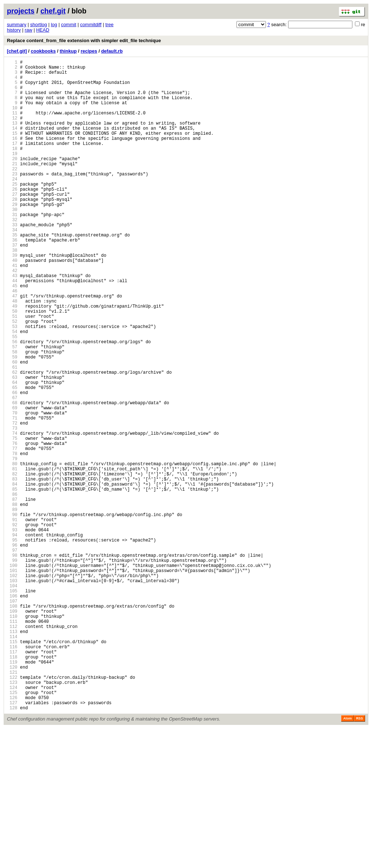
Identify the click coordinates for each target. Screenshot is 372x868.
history (14, 30)
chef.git (53, 11)
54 (12, 390)
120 (12, 798)
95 (12, 643)
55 (12, 396)
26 (12, 217)
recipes (89, 51)
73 (12, 508)
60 (12, 427)
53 (12, 384)
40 (12, 304)
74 (12, 514)
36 (12, 279)
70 (12, 489)
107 (12, 717)
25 (12, 211)
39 (12, 298)
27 (12, 224)
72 (12, 501)
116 (12, 773)
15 (12, 149)
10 (12, 119)
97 (12, 656)
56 (12, 403)
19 (12, 174)
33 (12, 261)
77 (12, 532)
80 (12, 551)
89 (12, 606)
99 (12, 668)
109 (12, 730)
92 (12, 625)
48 (12, 353)
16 (12, 156)
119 (12, 792)
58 (12, 415)
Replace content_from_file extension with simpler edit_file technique (84, 40)
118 (12, 785)
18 (12, 168)
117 (12, 779)
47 (12, 347)
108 (12, 724)
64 (12, 452)
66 (12, 464)
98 (12, 662)
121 (12, 804)
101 (12, 680)
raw (29, 30)
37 (12, 285)
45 (12, 335)
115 (12, 767)
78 (12, 538)
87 (12, 594)
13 (12, 137)
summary (17, 25)
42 (12, 316)
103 (12, 693)
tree (109, 25)
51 (12, 372)
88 (12, 600)
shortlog (39, 25)
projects (21, 11)
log (54, 25)
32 (12, 254)
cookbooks (43, 51)
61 (12, 433)
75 (12, 520)
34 (12, 267)
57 (12, 409)
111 (12, 742)
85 (12, 582)
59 (12, 421)
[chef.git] (17, 51)
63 (12, 446)
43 (12, 322)
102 (12, 687)
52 (12, 378)
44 (12, 328)
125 (12, 829)
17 (12, 162)
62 (12, 440)
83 (12, 569)
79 (12, 545)
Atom (347, 858)
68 (12, 477)
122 (12, 810)
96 (12, 650)
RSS (359, 858)
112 (12, 748)
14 (12, 143)
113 (12, 755)
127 (12, 841)
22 (12, 193)
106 (12, 711)
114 (12, 761)
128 (12, 847)
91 (12, 619)
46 (12, 341)
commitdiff (91, 25)
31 (12, 248)
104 (12, 699)
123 (12, 816)
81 (12, 557)
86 (12, 588)
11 (12, 125)
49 (12, 359)
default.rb (112, 51)
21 (12, 186)
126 (12, 835)
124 (12, 822)
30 (12, 242)
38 (12, 291)
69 (12, 483)
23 (12, 199)
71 (12, 495)
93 (12, 631)
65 (12, 458)
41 (12, 310)
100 (12, 674)
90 (12, 613)
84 (12, 575)
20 (12, 180)
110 (12, 736)
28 (12, 230)
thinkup (68, 51)
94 (12, 637)
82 (12, 563)
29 (12, 236)
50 (12, 366)
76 (12, 526)
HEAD (43, 30)
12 (12, 131)
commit (69, 25)
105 (12, 705)
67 (12, 470)
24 (12, 205)
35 (12, 273)
